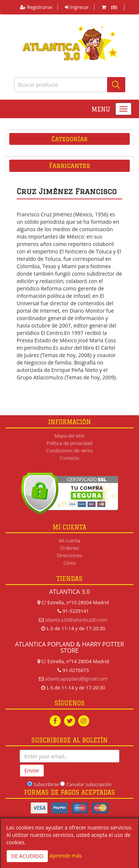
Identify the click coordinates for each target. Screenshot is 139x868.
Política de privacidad (69, 443)
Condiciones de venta (69, 450)
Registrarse (36, 7)
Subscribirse (46, 784)
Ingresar (77, 7)
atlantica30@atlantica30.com (76, 620)
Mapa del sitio (69, 436)
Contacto (69, 458)
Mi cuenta (69, 541)
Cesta (69, 563)
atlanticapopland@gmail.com (76, 679)
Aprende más (66, 856)
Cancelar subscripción (89, 784)
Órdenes (69, 548)
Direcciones (69, 555)
